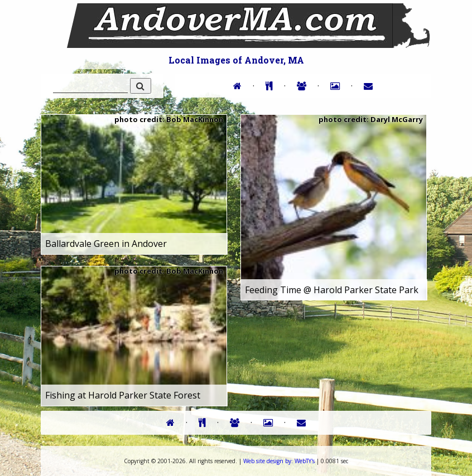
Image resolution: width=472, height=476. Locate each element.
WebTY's (279, 461)
